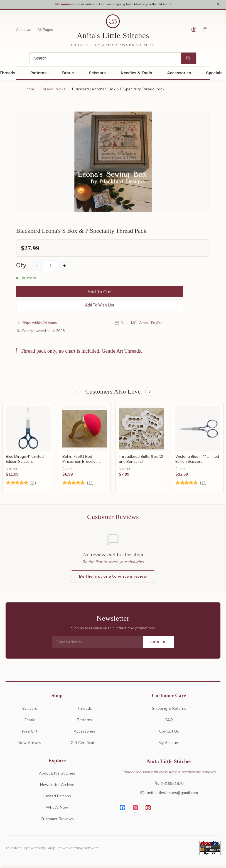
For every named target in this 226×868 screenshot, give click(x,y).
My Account (169, 745)
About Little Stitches (57, 776)
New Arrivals (30, 745)
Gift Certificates (85, 745)
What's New (57, 810)
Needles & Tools (136, 75)
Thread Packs (53, 91)
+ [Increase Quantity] (64, 267)
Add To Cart (100, 293)
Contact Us (169, 734)
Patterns (38, 75)
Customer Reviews (57, 821)
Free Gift (30, 734)
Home (29, 91)
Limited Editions (57, 799)
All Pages (45, 32)
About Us (24, 32)
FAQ (169, 722)
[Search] (105, 60)
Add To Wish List (100, 307)
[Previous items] (76, 394)
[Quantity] (51, 267)
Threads (84, 711)
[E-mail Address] (97, 645)
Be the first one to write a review (113, 579)
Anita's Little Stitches (113, 37)
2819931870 (169, 786)
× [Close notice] (218, 5)
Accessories (179, 75)
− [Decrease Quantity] (37, 267)
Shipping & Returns (169, 711)
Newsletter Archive (57, 787)
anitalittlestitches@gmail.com (169, 795)
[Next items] (150, 394)
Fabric (68, 75)
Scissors (97, 75)
